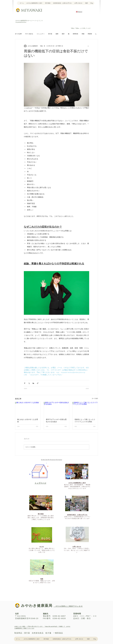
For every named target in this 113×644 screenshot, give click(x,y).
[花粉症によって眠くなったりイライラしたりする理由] (85, 409)
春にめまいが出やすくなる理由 (28, 421)
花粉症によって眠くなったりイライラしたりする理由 (85, 421)
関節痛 (90, 34)
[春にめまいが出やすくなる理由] (28, 409)
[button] (96, 34)
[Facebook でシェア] (25, 383)
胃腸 (83, 34)
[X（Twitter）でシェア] (29, 383)
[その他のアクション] (88, 46)
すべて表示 (95, 399)
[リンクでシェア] (38, 383)
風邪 (63, 34)
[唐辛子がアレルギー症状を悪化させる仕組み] (57, 409)
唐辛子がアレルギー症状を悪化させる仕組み (56, 421)
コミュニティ (41, 34)
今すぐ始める (29, 34)
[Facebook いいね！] (78, 20)
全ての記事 (18, 34)
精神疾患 (75, 34)
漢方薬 (50, 34)
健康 (57, 34)
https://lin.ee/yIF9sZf (51, 626)
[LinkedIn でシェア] (33, 383)
